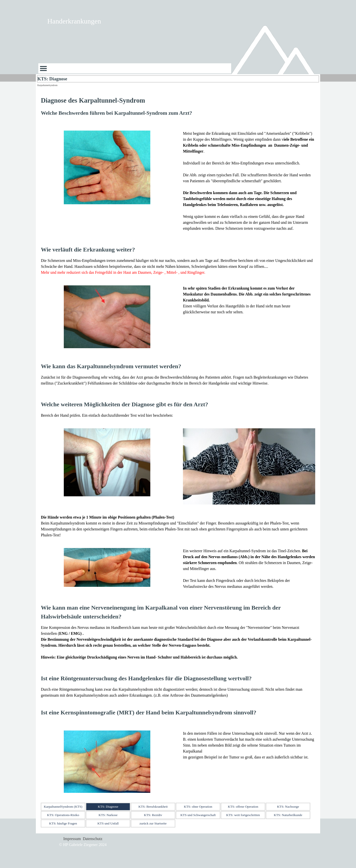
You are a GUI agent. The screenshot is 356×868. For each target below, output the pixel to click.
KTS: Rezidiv (153, 815)
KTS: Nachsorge (288, 807)
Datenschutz (93, 839)
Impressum (72, 839)
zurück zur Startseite (153, 823)
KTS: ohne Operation (198, 807)
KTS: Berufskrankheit (153, 807)
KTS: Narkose (108, 815)
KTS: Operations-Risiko (63, 815)
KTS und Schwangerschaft (198, 815)
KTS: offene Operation (243, 807)
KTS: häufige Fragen (63, 823)
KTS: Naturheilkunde (288, 815)
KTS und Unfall (108, 823)
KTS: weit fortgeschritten (243, 815)
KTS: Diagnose (108, 807)
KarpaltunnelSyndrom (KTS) (63, 807)
